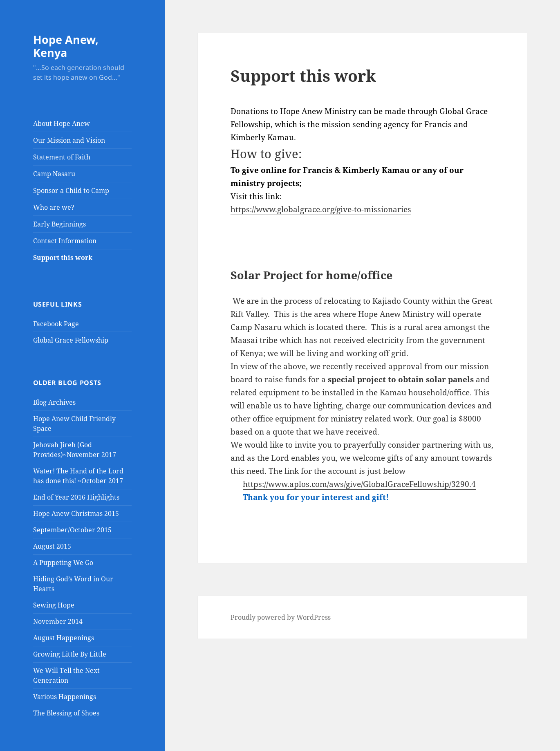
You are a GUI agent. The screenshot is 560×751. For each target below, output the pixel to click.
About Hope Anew (62, 123)
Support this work (63, 258)
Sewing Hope (54, 605)
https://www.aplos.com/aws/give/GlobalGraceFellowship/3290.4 (359, 484)
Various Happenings (65, 697)
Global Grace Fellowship (71, 340)
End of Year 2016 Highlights (76, 497)
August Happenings (64, 638)
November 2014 (58, 621)
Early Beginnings (59, 224)
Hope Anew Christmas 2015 (76, 513)
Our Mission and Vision (69, 140)
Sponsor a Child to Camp (71, 191)
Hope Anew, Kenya (66, 46)
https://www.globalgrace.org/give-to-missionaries (321, 209)
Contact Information (65, 241)
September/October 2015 (72, 530)
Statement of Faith (62, 157)
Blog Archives (54, 402)
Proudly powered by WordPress (281, 617)
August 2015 (52, 546)
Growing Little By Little (70, 654)
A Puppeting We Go (63, 563)
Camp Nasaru (54, 174)
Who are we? (54, 207)
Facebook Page (56, 324)
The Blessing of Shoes (66, 713)
